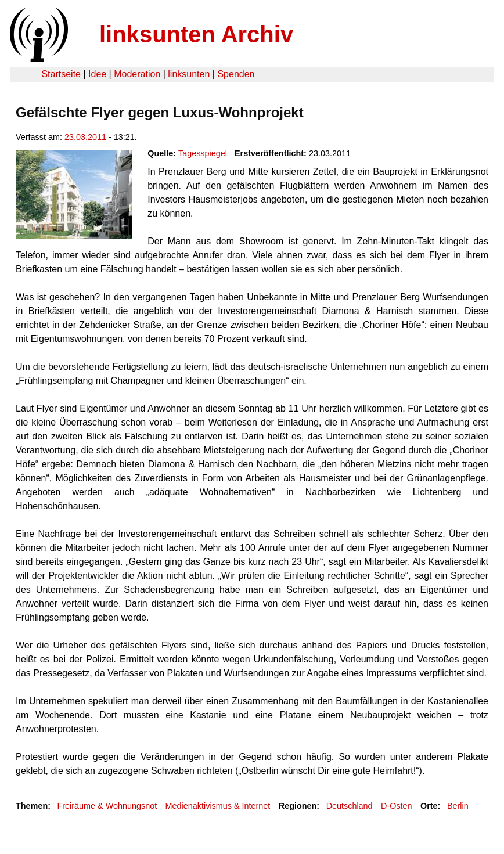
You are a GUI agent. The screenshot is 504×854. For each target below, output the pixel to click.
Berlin (458, 806)
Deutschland (350, 806)
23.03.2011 (85, 137)
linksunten (189, 74)
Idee (97, 74)
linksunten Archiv (196, 34)
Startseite (61, 74)
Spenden (236, 74)
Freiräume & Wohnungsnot (107, 806)
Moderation (137, 74)
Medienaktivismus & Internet (218, 806)
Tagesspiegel (203, 153)
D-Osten (397, 806)
